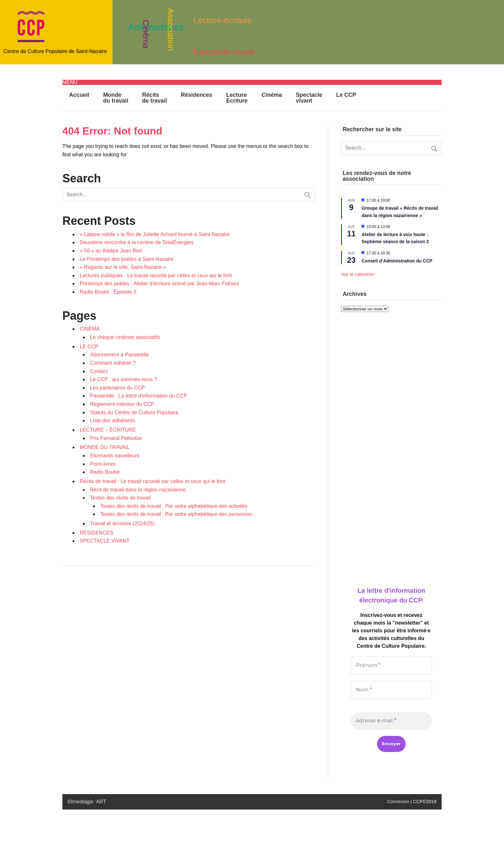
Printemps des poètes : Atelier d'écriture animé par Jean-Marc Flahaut (159, 284)
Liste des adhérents (113, 421)
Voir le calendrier (358, 274)
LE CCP (89, 347)
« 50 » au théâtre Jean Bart (111, 251)
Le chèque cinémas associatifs (125, 337)
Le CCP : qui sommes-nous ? (124, 379)
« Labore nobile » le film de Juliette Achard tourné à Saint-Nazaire (155, 234)
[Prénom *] (391, 665)
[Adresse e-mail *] (391, 721)
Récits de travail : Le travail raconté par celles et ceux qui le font (153, 481)
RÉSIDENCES (96, 533)
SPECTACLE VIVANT (105, 541)
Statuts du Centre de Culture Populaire (134, 412)
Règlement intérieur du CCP (122, 404)
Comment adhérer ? (113, 363)
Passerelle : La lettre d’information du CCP (139, 396)
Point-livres (103, 464)
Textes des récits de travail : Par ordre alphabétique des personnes (176, 514)
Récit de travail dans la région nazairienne (138, 490)
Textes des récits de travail (120, 498)
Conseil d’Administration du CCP (397, 261)
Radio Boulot (105, 472)
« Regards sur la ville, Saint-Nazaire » (123, 267)
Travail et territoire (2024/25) (122, 523)
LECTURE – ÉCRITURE (108, 430)
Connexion (398, 801)
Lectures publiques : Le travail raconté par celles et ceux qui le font (156, 275)
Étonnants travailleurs (115, 456)
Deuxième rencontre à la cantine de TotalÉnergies (137, 242)
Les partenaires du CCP (117, 388)
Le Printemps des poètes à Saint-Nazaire (127, 259)
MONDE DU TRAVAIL (105, 447)
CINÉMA (90, 329)
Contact (99, 371)
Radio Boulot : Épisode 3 (108, 292)
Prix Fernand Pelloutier (116, 438)
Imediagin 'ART (89, 802)
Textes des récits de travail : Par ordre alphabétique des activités (174, 506)
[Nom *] (391, 690)
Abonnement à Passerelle (119, 355)
